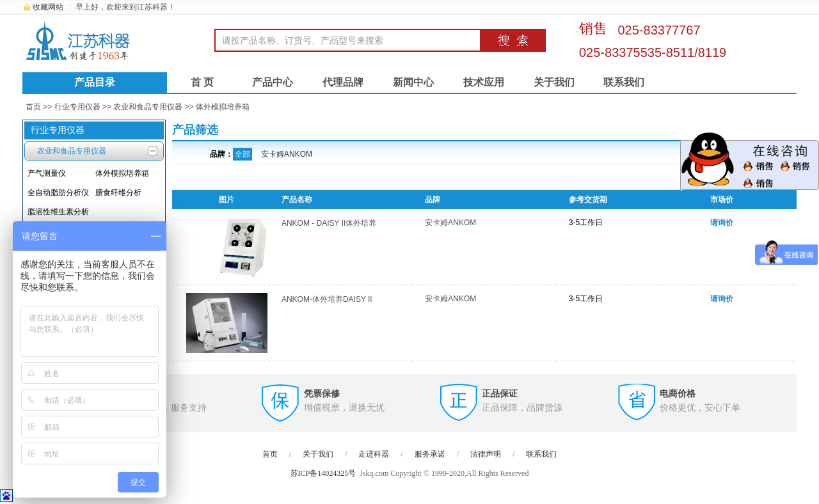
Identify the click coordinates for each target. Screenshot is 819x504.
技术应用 (484, 82)
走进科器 (374, 454)
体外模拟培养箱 (223, 107)
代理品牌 (343, 82)
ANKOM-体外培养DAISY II (327, 299)
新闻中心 (413, 82)
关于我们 (554, 82)
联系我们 (624, 82)
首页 (33, 107)
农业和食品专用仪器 (148, 107)
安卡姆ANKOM (287, 154)
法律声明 (486, 454)
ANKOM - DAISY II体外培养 (329, 223)
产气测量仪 (47, 173)
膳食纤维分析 (118, 193)
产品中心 (273, 82)
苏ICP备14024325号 (323, 473)
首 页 (202, 82)
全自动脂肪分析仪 (58, 193)
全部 (243, 154)
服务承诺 (430, 454)
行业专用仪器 (77, 107)
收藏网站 (48, 7)
